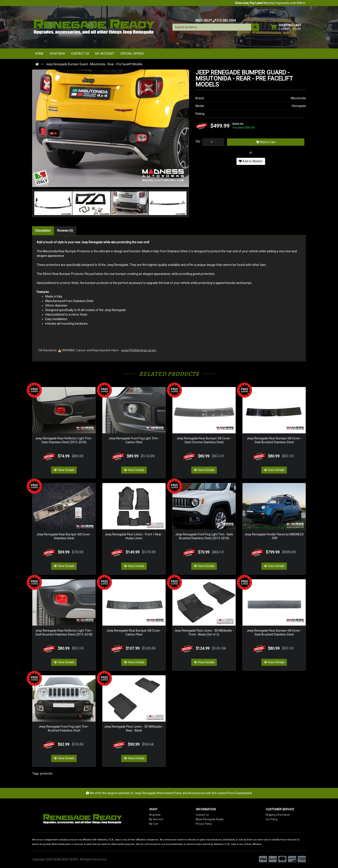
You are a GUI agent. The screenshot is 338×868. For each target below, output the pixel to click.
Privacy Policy (216, 824)
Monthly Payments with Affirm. (271, 3)
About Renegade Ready (222, 819)
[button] (40, 203)
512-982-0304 (226, 20)
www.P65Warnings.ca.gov (139, 350)
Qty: (198, 141)
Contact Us (80, 54)
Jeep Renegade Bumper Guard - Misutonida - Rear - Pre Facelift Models (94, 64)
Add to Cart (266, 142)
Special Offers (132, 54)
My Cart (166, 824)
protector (46, 773)
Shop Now (57, 54)
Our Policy (284, 819)
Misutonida (298, 98)
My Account (105, 54)
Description (43, 231)
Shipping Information (290, 815)
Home (39, 54)
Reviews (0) (65, 231)
